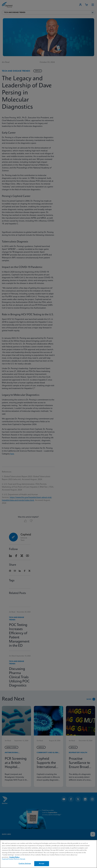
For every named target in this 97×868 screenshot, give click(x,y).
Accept (42, 864)
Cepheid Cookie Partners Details (14, 859)
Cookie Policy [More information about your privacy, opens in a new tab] (14, 857)
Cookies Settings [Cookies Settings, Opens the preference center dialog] (25, 864)
